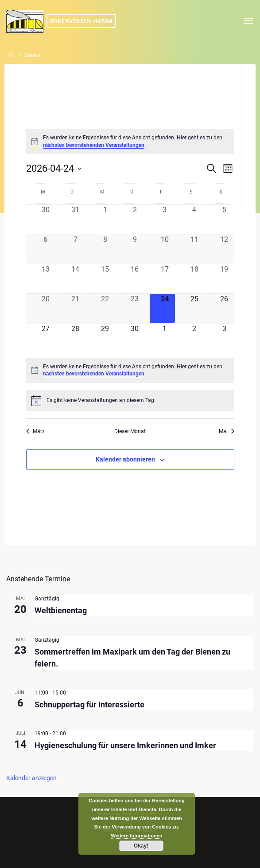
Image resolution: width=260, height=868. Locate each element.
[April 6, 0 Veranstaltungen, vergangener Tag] (45, 249)
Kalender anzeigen (31, 778)
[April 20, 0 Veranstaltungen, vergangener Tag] (45, 308)
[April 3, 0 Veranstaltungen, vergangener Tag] (165, 219)
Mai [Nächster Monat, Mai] (227, 431)
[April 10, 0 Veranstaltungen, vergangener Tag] (165, 249)
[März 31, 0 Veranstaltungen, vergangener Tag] (75, 219)
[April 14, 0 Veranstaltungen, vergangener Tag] (75, 279)
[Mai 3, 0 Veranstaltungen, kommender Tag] (224, 338)
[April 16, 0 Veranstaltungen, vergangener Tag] (135, 279)
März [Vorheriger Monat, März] (35, 431)
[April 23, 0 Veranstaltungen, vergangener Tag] (135, 308)
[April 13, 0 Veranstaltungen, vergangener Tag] (45, 279)
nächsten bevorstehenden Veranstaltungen (94, 145)
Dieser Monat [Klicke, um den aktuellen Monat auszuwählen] (130, 431)
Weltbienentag (61, 610)
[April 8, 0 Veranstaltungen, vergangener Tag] (105, 249)
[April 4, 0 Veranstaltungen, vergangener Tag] (194, 219)
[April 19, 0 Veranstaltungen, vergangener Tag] (224, 279)
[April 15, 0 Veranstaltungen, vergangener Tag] (105, 279)
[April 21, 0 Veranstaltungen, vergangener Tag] (75, 308)
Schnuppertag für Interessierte (89, 704)
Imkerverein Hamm (81, 21)
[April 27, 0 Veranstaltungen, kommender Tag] (45, 338)
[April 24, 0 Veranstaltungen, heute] (165, 308)
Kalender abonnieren (125, 459)
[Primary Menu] (248, 21)
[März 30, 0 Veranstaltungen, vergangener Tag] (45, 219)
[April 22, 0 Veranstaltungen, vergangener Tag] (105, 308)
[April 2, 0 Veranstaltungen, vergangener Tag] (135, 219)
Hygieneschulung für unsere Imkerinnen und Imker (125, 745)
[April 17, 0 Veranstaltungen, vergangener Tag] (165, 279)
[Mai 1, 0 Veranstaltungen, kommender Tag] (165, 338)
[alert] (130, 141)
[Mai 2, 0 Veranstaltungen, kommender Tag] (194, 338)
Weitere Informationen (137, 836)
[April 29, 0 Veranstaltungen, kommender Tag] (105, 338)
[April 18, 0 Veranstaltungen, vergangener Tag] (194, 279)
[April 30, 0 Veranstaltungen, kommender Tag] (135, 338)
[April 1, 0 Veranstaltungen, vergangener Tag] (105, 219)
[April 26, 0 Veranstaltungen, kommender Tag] (224, 308)
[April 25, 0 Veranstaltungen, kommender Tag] (194, 308)
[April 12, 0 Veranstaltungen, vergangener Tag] (224, 249)
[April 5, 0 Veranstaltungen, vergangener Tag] (224, 219)
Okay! (141, 846)
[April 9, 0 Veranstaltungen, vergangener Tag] (135, 249)
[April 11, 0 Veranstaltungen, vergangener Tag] (194, 249)
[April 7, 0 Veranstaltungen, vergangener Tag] (75, 249)
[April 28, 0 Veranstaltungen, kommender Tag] (75, 338)
